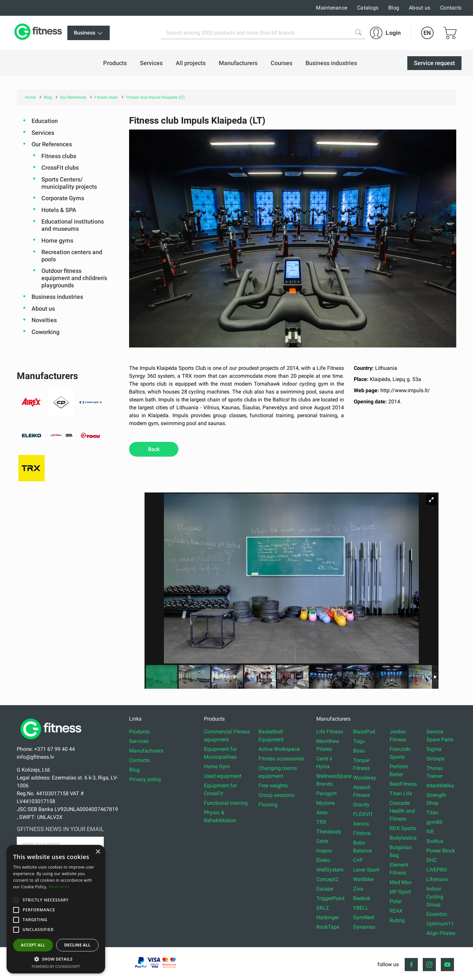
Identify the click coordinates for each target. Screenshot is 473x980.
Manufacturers (146, 751)
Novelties (44, 320)
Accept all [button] (33, 945)
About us (420, 8)
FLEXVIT (363, 814)
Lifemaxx (437, 879)
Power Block (441, 851)
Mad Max (401, 882)
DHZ (432, 860)
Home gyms (57, 240)
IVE (430, 832)
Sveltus (435, 841)
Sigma (434, 749)
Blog (394, 8)
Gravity (361, 805)
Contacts (451, 8)
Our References (52, 144)
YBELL (361, 908)
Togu (359, 741)
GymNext (364, 917)
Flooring (268, 805)
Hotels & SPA (59, 210)
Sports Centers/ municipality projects (69, 183)
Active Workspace (279, 749)
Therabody (329, 832)
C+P (358, 860)
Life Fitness (330, 732)
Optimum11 (440, 924)
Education (45, 121)
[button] (16, 900)
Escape (325, 889)
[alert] (56, 909)
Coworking (45, 332)
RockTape (328, 927)
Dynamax (364, 927)
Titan (432, 813)
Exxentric (437, 914)
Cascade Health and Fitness (402, 811)
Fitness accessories (281, 759)
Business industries (57, 297)
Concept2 (327, 879)
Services (43, 133)
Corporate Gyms (63, 198)
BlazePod (364, 732)
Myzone (326, 803)
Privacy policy (145, 779)
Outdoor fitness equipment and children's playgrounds (74, 278)
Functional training (226, 803)
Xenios (361, 824)
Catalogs (368, 8)
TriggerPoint (330, 898)
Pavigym (327, 793)
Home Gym (217, 766)
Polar (396, 901)
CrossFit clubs (60, 167)
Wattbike (363, 879)
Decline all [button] (78, 945)
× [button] (98, 852)
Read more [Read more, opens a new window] (59, 887)
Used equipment (223, 776)
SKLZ (323, 908)
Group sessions (276, 795)
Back (154, 449)
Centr (322, 841)
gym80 (434, 822)
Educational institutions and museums (73, 225)
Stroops (435, 759)
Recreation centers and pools (72, 256)
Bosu (359, 751)
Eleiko (323, 860)
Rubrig (397, 920)
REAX (396, 911)
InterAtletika (440, 786)
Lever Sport (366, 870)
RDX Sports (403, 828)
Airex (322, 813)
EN (427, 33)
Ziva (358, 889)
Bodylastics (403, 838)
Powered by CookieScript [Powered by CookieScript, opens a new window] (56, 966)
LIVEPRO (437, 870)
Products (139, 732)
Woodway (365, 778)
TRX (321, 822)
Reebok (362, 898)
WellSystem (330, 870)
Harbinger (328, 917)
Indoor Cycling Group (435, 897)
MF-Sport (400, 892)
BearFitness (403, 784)
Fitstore (362, 833)
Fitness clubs (59, 156)
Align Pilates (441, 933)
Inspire (324, 851)
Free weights (273, 786)
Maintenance (332, 8)
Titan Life (401, 793)
